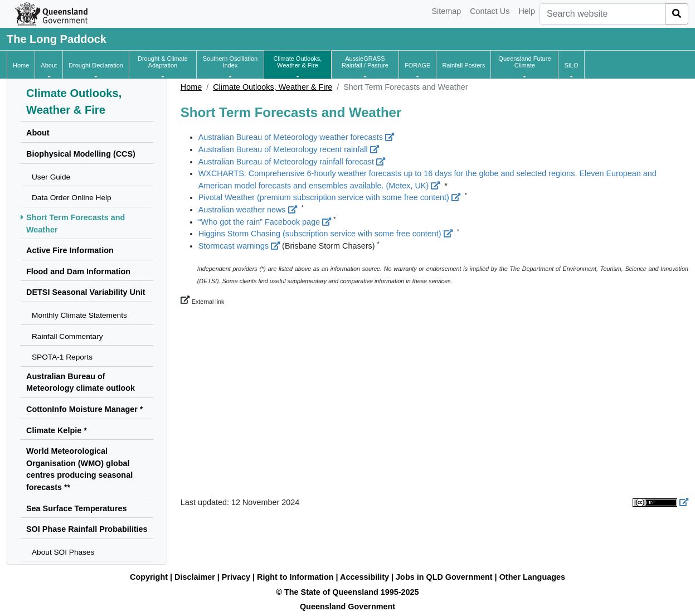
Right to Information (295, 577)
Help (527, 11)
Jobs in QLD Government (445, 577)
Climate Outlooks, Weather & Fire (273, 87)
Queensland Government (347, 607)
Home (191, 87)
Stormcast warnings (239, 246)
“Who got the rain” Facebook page (265, 222)
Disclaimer (195, 577)
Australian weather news (248, 210)
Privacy (236, 577)
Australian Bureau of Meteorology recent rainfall (289, 149)
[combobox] (602, 14)
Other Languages (532, 577)
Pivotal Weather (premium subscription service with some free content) (329, 197)
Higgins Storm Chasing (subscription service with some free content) (325, 234)
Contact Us (490, 11)
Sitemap (446, 11)
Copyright (149, 577)
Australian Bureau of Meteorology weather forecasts (296, 137)
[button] (49, 65)
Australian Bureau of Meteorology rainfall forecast (292, 162)
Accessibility (364, 577)
